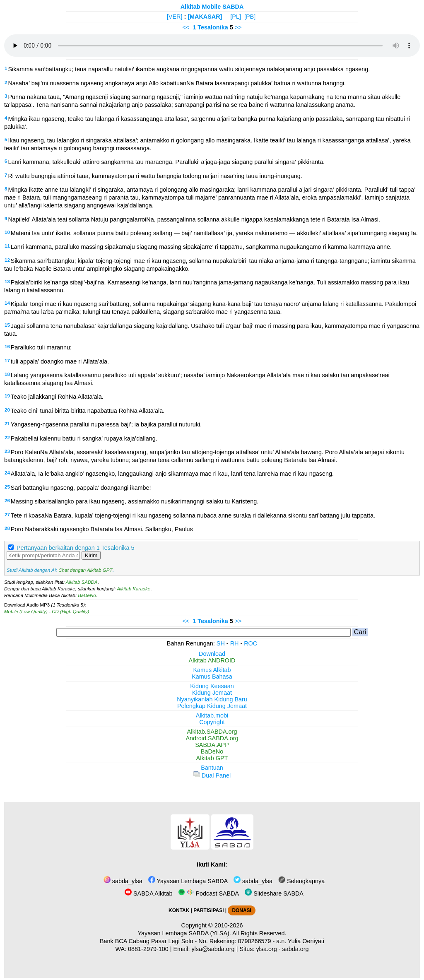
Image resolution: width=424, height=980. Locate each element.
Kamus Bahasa (212, 677)
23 (7, 451)
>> (238, 27)
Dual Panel (212, 775)
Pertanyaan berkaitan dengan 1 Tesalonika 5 (76, 548)
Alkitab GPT (212, 758)
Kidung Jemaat (212, 693)
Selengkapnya (301, 881)
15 (7, 325)
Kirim (91, 555)
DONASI (241, 910)
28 (7, 528)
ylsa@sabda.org (213, 949)
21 (7, 424)
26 (7, 501)
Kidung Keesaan (212, 686)
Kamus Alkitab (212, 670)
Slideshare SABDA (274, 893)
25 (7, 487)
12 (7, 260)
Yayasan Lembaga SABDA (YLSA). (184, 933)
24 (7, 473)
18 (7, 374)
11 (7, 246)
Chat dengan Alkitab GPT (85, 570)
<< (186, 27)
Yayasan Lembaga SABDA (188, 881)
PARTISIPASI (208, 910)
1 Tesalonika (210, 27)
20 (7, 410)
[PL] (236, 17)
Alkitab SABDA (82, 582)
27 (7, 515)
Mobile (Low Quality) (26, 612)
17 (7, 361)
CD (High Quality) (70, 612)
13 (7, 282)
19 (7, 396)
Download (212, 654)
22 (7, 438)
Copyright (212, 722)
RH (235, 643)
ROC (251, 643)
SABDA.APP (212, 745)
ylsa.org (266, 949)
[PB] (250, 17)
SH (221, 643)
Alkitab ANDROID (212, 660)
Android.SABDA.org (212, 738)
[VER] (175, 17)
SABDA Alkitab (148, 893)
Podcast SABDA (208, 893)
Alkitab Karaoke (134, 589)
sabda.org (296, 949)
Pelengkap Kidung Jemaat (212, 706)
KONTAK (179, 910)
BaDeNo (87, 595)
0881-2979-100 (148, 949)
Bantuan (212, 768)
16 (7, 347)
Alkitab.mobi (212, 715)
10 (7, 232)
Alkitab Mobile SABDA (212, 7)
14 (7, 303)
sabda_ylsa (123, 881)
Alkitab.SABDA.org (212, 732)
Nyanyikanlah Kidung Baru (212, 699)
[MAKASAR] (205, 17)
